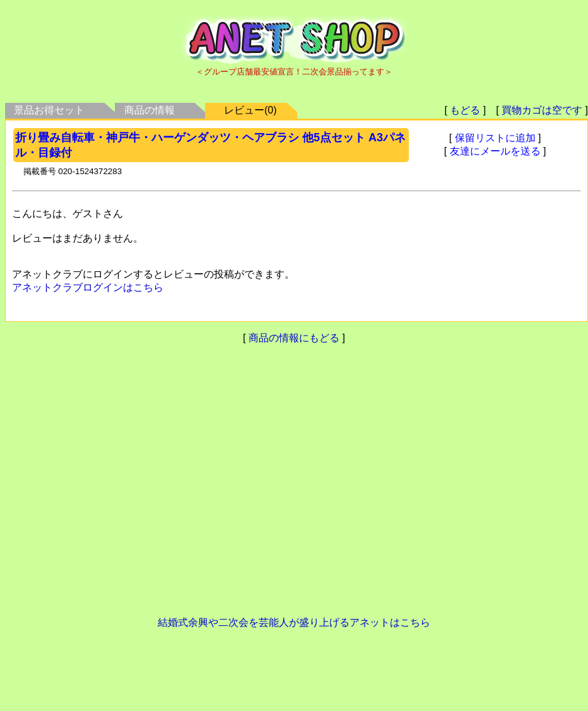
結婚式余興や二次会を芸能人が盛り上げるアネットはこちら (294, 622)
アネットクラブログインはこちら (88, 287)
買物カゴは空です (542, 110)
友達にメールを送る (495, 151)
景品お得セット (49, 110)
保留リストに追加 (495, 138)
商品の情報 (150, 110)
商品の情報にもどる (294, 338)
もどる (465, 110)
